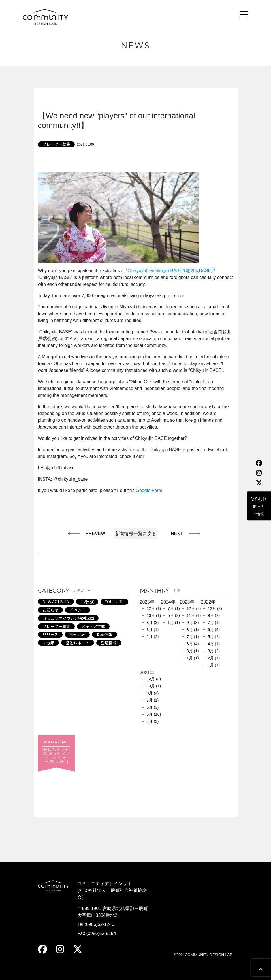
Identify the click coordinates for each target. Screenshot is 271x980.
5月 (171, 615)
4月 (211, 644)
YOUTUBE (114, 602)
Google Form (149, 490)
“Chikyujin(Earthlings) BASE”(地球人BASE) (169, 271)
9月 (190, 623)
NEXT (174, 533)
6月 (190, 644)
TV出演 (87, 602)
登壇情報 (109, 643)
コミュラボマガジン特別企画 (68, 618)
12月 (151, 608)
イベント (78, 610)
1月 (150, 637)
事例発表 (77, 634)
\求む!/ (259, 506)
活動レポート (78, 643)
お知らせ (50, 610)
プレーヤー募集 (56, 144)
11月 (191, 615)
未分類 (48, 643)
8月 (150, 623)
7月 (171, 608)
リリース (50, 634)
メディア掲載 (93, 626)
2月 (211, 658)
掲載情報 (104, 634)
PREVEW (95, 533)
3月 (150, 630)
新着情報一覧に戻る (136, 533)
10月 (151, 615)
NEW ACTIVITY (56, 602)
